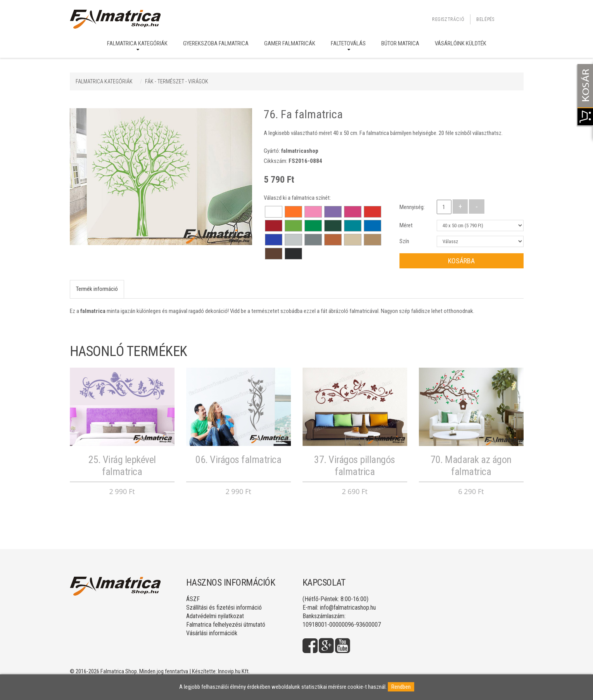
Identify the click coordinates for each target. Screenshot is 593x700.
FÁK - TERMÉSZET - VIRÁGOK (177, 81)
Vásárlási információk (212, 633)
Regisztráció (448, 19)
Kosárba (461, 261)
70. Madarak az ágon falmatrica (471, 466)
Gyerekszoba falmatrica (216, 43)
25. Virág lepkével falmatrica (122, 466)
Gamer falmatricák (290, 43)
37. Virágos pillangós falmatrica (355, 466)
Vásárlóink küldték (461, 43)
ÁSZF (193, 599)
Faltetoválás (348, 43)
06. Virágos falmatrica (238, 460)
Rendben (401, 687)
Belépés (485, 19)
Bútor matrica (400, 43)
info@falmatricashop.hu (348, 608)
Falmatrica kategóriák (137, 43)
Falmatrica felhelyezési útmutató (226, 625)
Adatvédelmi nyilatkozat (215, 616)
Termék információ (97, 289)
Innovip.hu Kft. (234, 671)
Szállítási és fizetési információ (224, 608)
